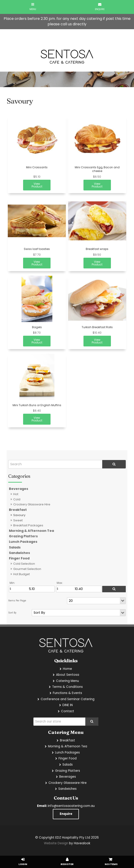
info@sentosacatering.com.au (66, 806)
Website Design (56, 843)
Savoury (19, 515)
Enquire (66, 814)
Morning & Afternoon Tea (31, 531)
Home (67, 669)
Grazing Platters (23, 536)
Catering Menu (67, 681)
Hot (16, 494)
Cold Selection (24, 564)
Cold (17, 499)
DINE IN (68, 705)
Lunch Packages (23, 542)
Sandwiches (19, 553)
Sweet (18, 520)
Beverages (19, 489)
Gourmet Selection (27, 569)
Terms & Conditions (67, 687)
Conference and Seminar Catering (68, 699)
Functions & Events (67, 693)
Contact (68, 711)
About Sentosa (68, 675)
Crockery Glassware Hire (32, 504)
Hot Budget (21, 574)
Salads (15, 547)
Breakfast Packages (28, 525)
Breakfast (18, 510)
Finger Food (19, 558)
